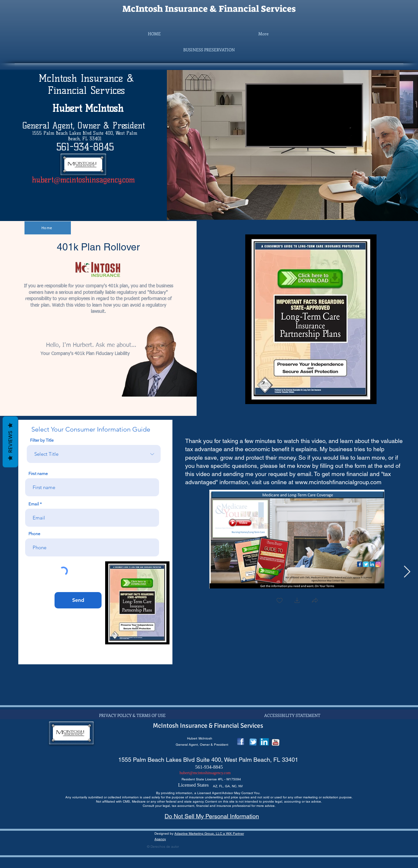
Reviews (10, 442)
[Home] (48, 228)
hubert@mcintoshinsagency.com (83, 180)
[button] (209, 50)
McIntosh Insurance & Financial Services (209, 9)
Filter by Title (42, 440)
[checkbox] (280, 601)
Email (34, 504)
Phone (34, 534)
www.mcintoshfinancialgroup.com (338, 482)
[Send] (78, 600)
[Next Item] (407, 572)
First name (38, 474)
